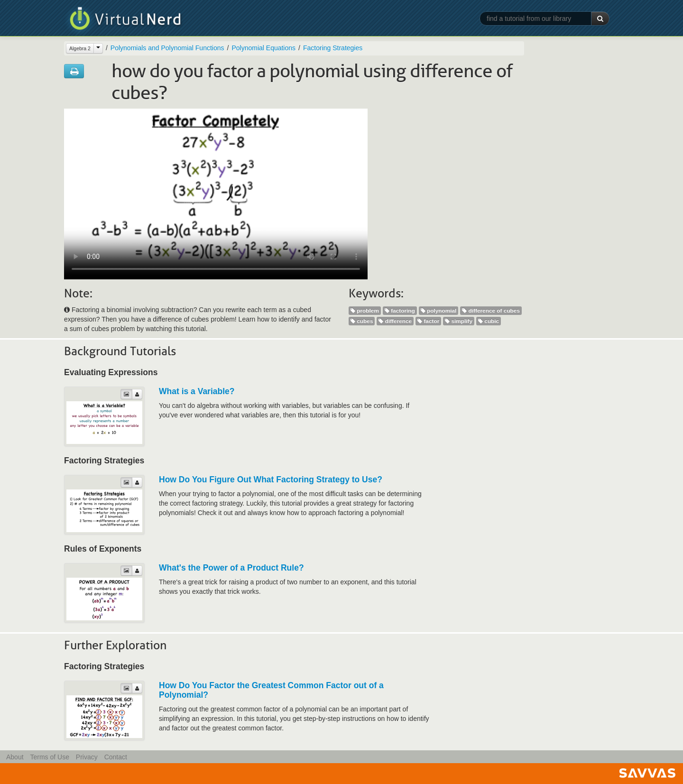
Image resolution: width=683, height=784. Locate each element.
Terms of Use (49, 757)
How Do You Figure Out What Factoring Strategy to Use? (271, 480)
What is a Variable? (197, 391)
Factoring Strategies (333, 48)
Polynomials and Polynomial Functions (167, 48)
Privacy (87, 757)
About (15, 757)
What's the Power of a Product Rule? (231, 568)
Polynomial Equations (263, 48)
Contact (116, 757)
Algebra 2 (80, 48)
